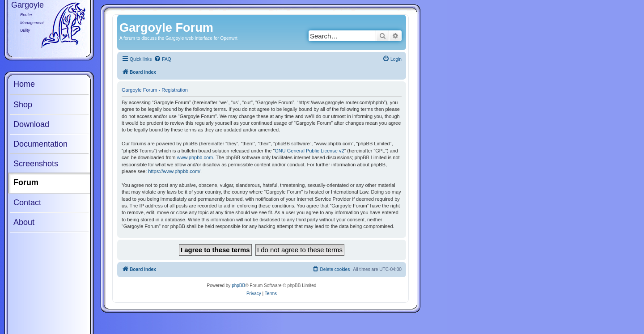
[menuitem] (162, 59)
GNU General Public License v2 (309, 151)
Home (24, 84)
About (24, 222)
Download (31, 124)
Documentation (40, 144)
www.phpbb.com (195, 157)
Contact (27, 203)
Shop (23, 105)
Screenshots (36, 164)
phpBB (238, 285)
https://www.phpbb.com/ (174, 171)
